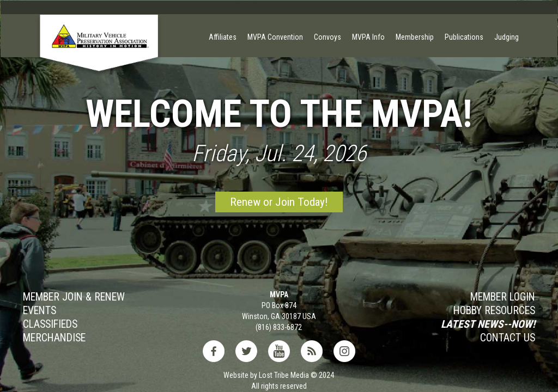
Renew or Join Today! (279, 202)
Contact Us (508, 338)
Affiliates (223, 37)
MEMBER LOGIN (503, 297)
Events (40, 311)
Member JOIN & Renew (74, 297)
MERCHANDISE (54, 338)
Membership (415, 37)
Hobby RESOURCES (494, 311)
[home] (99, 53)
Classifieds (50, 324)
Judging (507, 37)
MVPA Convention (275, 37)
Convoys (327, 37)
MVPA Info (368, 37)
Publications (464, 37)
